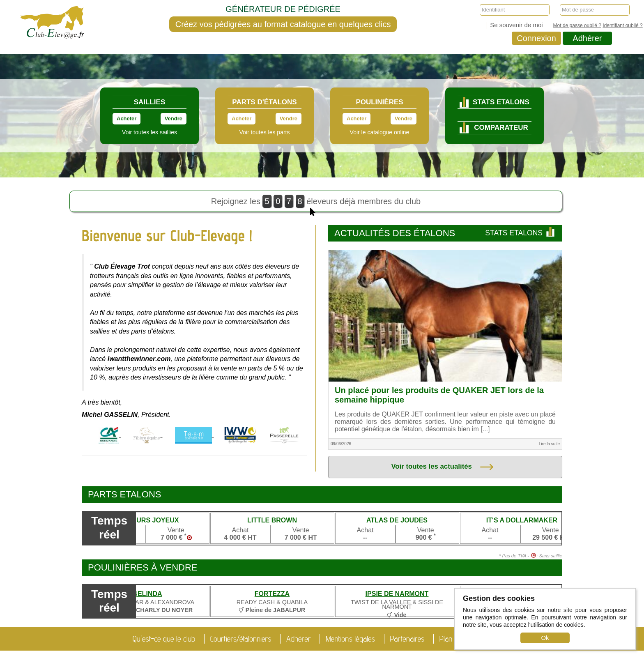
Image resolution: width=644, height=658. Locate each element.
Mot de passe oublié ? (577, 25)
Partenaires (407, 639)
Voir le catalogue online (380, 132)
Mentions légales (350, 639)
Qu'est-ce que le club (164, 639)
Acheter (126, 118)
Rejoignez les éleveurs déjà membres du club (316, 203)
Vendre (174, 118)
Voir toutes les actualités (442, 467)
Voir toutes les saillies (149, 132)
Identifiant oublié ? (622, 25)
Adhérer (587, 38)
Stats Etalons (521, 233)
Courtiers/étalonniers (241, 639)
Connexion (536, 38)
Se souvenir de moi (511, 25)
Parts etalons (125, 494)
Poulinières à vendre (143, 567)
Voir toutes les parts (265, 132)
